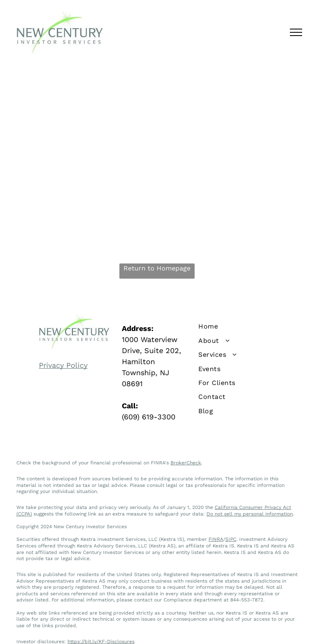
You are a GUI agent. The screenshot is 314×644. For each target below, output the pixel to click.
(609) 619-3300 (149, 417)
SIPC (231, 539)
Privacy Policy (63, 365)
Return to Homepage (157, 268)
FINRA (216, 539)
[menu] (296, 32)
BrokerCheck (186, 463)
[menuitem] (240, 327)
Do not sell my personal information (250, 514)
